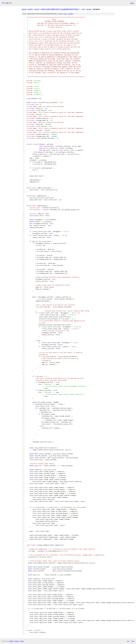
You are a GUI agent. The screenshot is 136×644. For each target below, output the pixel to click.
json (133, 641)
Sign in (132, 3)
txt (128, 641)
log (65, 14)
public (30, 9)
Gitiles (11, 641)
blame (71, 14)
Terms (22, 641)
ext (83, 9)
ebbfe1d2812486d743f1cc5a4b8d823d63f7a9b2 (60, 9)
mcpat (89, 9)
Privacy (17, 641)
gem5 (24, 9)
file (60, 14)
